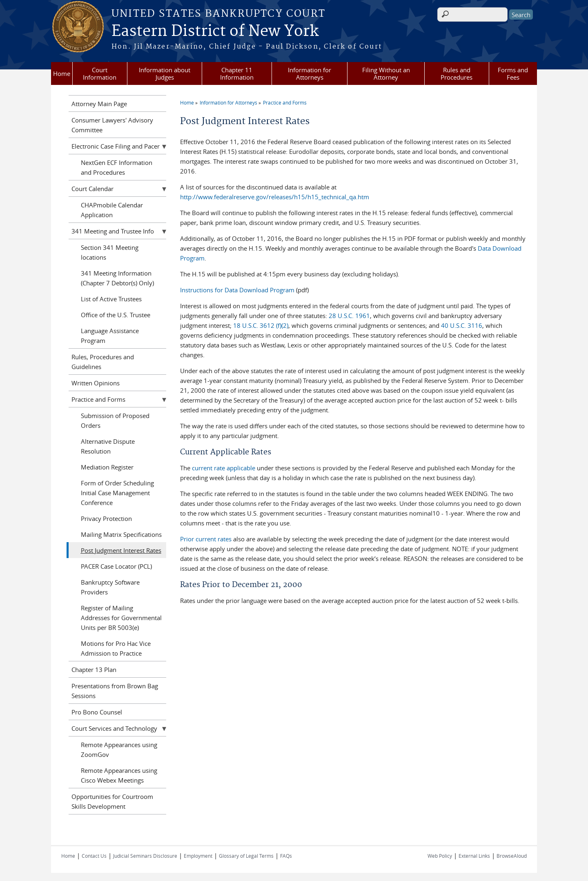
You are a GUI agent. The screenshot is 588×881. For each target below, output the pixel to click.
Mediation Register (107, 467)
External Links (474, 856)
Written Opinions (96, 383)
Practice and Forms (285, 102)
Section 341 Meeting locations (110, 252)
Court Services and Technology (114, 728)
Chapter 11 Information (237, 73)
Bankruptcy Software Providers (110, 587)
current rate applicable (224, 468)
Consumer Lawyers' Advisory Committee (112, 125)
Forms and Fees (513, 73)
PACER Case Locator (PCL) (116, 566)
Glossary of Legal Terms (246, 856)
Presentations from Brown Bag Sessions (115, 691)
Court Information (100, 73)
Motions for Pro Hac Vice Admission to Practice (116, 648)
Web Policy (440, 856)
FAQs (286, 856)
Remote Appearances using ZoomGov (119, 750)
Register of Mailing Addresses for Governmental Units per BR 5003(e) (121, 618)
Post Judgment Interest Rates (121, 550)
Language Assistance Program (110, 336)
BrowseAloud (512, 856)
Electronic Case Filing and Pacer (116, 146)
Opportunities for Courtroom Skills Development (112, 801)
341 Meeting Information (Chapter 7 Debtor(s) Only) (117, 278)
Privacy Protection (106, 518)
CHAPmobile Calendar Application (112, 210)
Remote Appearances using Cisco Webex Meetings (119, 775)
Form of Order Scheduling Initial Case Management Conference (117, 493)
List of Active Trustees (111, 299)
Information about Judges (165, 73)
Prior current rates (206, 539)
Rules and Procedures (457, 73)
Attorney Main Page (99, 104)
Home (62, 73)
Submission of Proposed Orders (115, 420)
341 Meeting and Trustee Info (113, 231)
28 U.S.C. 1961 (349, 316)
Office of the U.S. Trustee (116, 315)
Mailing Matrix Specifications (121, 534)
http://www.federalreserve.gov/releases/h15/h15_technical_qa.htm (275, 197)
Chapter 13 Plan (94, 670)
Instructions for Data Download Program (237, 290)
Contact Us (94, 856)
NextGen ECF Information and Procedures (117, 167)
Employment (198, 856)
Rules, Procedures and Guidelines (103, 362)
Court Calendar (92, 189)
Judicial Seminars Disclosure (145, 856)
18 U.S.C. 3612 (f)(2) (261, 325)
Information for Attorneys (310, 73)
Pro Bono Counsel (97, 712)
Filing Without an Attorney (386, 73)
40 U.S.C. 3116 (462, 325)
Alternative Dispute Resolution (108, 446)
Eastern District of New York (215, 31)
